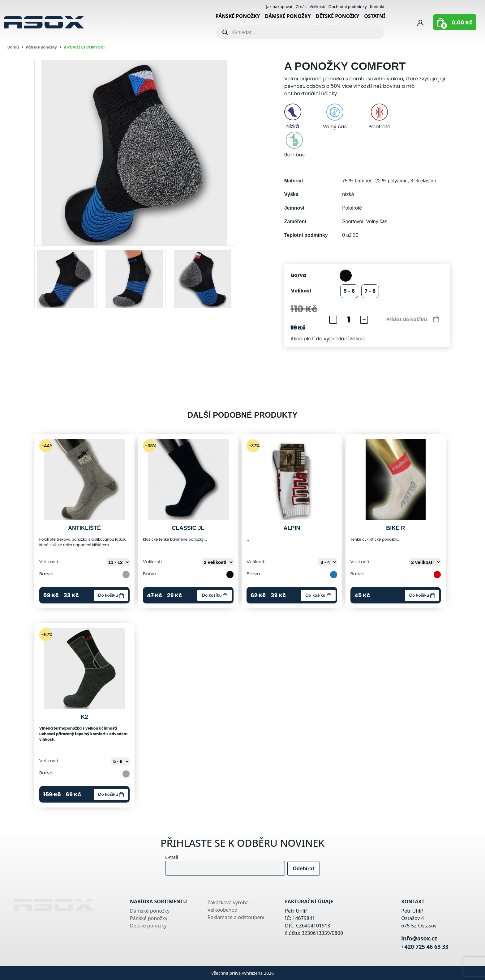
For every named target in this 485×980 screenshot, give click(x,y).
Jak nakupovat (279, 6)
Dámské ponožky (288, 16)
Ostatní (375, 16)
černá (346, 276)
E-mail (165, 857)
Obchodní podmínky (348, 6)
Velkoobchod (223, 910)
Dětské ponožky (337, 16)
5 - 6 (349, 291)
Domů (13, 47)
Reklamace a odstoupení (236, 917)
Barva (299, 275)
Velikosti (318, 6)
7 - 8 (370, 291)
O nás (301, 6)
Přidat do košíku (413, 319)
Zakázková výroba (228, 902)
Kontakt (377, 6)
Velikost (301, 291)
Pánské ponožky (238, 16)
